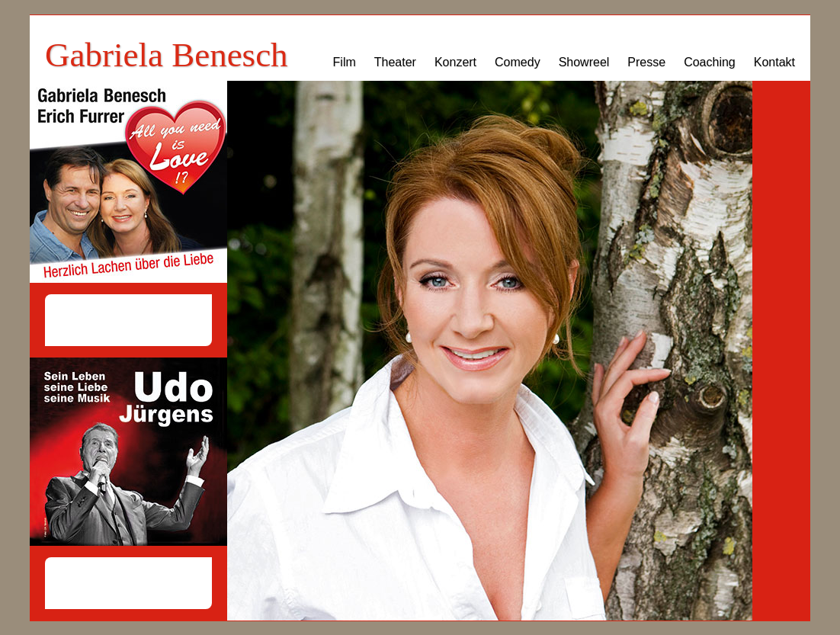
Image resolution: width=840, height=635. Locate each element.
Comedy (518, 62)
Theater (395, 62)
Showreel (584, 62)
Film (345, 62)
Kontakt (774, 62)
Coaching (710, 62)
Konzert (455, 62)
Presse (646, 62)
